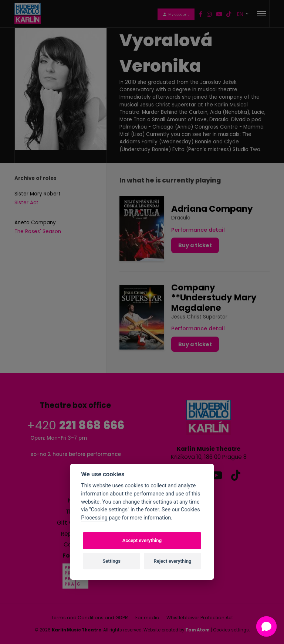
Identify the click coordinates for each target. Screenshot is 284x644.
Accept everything (142, 540)
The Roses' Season (38, 231)
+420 (76, 425)
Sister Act (26, 203)
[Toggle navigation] (262, 14)
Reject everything (172, 561)
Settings (111, 561)
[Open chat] (266, 626)
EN (241, 14)
